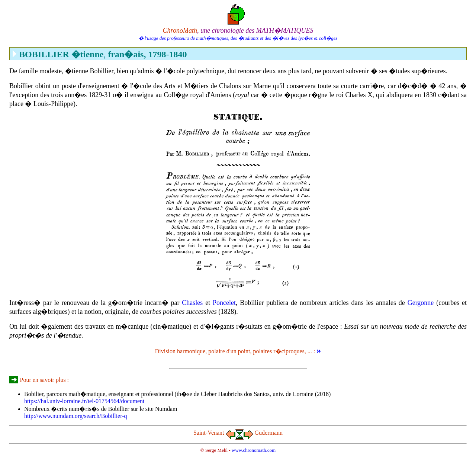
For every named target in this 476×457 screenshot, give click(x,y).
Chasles (192, 303)
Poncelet (224, 303)
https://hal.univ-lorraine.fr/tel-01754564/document (84, 401)
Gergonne (421, 303)
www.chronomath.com (254, 450)
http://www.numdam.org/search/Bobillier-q (76, 416)
